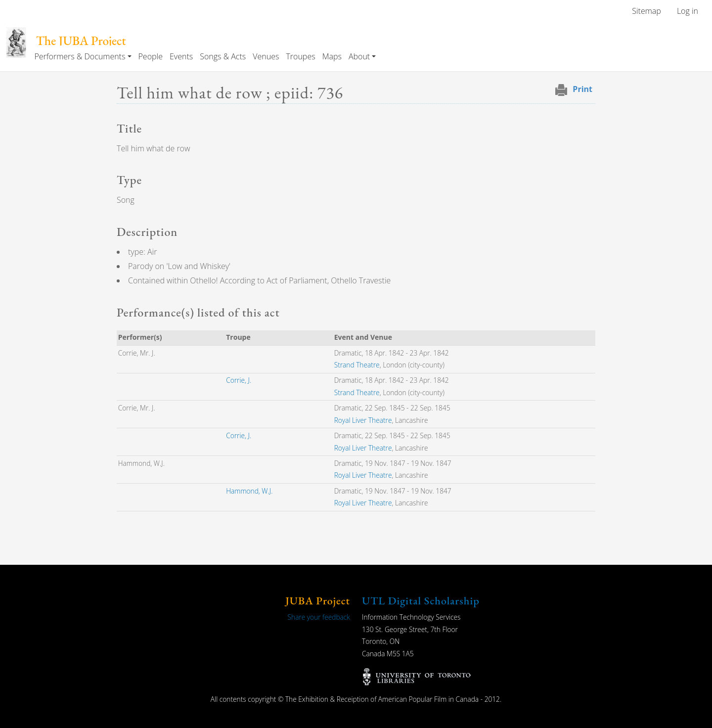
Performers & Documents (80, 56)
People (151, 56)
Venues (266, 56)
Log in (688, 11)
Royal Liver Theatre (363, 420)
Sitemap (646, 11)
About (359, 56)
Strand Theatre (357, 365)
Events (181, 56)
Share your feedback (319, 617)
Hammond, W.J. (249, 491)
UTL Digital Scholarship (421, 601)
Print (582, 89)
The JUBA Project (81, 41)
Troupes (300, 56)
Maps (332, 56)
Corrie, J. (239, 380)
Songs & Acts (223, 56)
